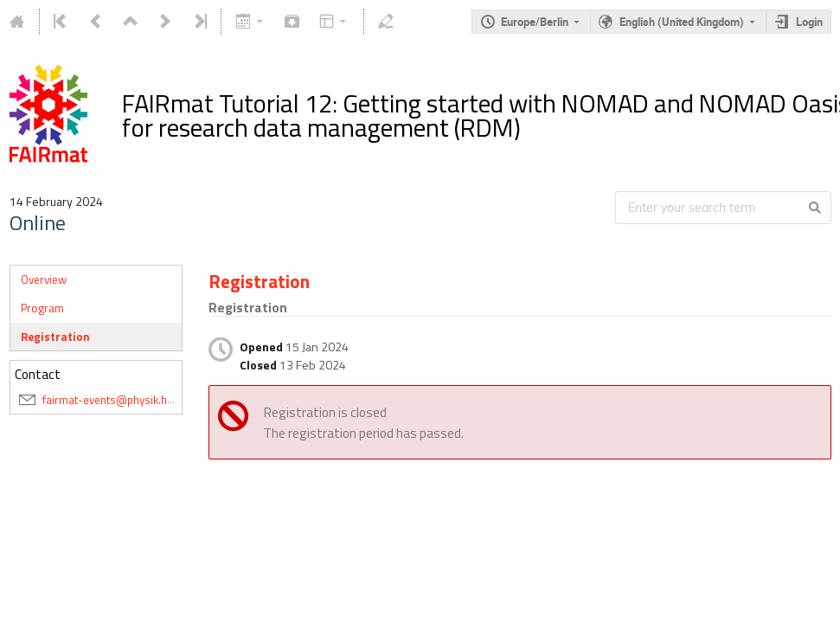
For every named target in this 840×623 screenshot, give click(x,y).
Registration (55, 337)
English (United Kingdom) (682, 22)
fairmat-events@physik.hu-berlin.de (131, 400)
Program (42, 308)
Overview (44, 279)
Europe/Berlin (535, 22)
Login (809, 22)
